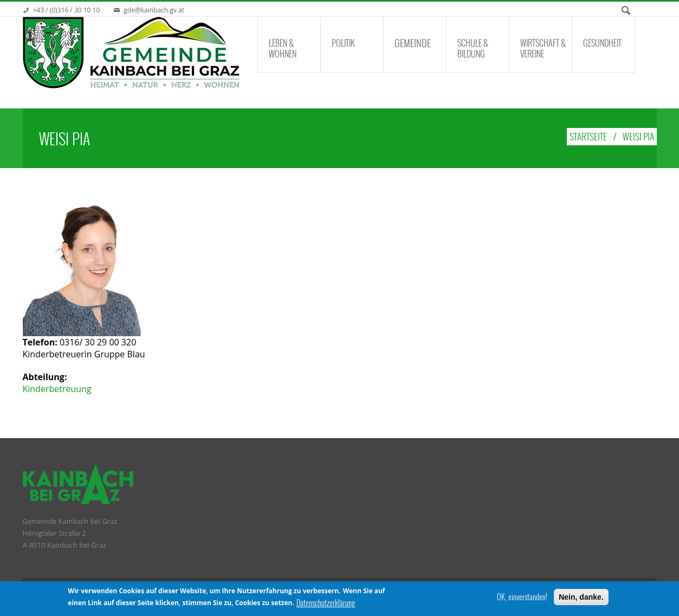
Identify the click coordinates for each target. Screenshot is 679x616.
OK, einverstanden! (522, 598)
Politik (343, 43)
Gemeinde (413, 43)
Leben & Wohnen (283, 48)
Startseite (588, 136)
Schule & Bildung (473, 48)
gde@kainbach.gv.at (154, 10)
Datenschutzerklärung (326, 604)
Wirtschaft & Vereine (543, 48)
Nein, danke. (581, 598)
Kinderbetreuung (57, 389)
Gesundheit (602, 43)
